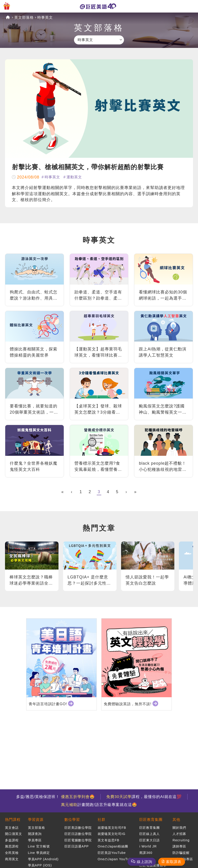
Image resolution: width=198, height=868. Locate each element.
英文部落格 (24, 17)
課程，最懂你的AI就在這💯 (144, 797)
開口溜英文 (14, 834)
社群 (102, 820)
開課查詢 (35, 834)
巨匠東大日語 (150, 840)
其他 (176, 820)
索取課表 (174, 862)
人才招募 (179, 834)
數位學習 (72, 820)
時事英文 (45, 17)
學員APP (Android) (43, 859)
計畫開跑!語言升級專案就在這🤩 (99, 805)
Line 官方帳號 (39, 846)
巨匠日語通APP (77, 846)
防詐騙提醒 (181, 853)
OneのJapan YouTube (116, 859)
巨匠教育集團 (151, 820)
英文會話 (12, 828)
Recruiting (181, 840)
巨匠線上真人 (150, 834)
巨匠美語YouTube (112, 853)
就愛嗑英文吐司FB (112, 828)
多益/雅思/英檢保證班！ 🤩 (55, 797)
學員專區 (35, 840)
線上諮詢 (145, 862)
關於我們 (179, 828)
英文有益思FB (108, 840)
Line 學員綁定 (39, 853)
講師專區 (179, 846)
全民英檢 (12, 853)
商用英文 (12, 859)
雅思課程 (12, 846)
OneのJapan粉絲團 (113, 846)
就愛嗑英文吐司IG (112, 834)
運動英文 (74, 177)
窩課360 (146, 853)
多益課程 (12, 840)
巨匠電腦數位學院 (78, 840)
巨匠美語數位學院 (78, 828)
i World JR (148, 846)
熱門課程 (13, 820)
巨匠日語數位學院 (78, 834)
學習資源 (36, 820)
